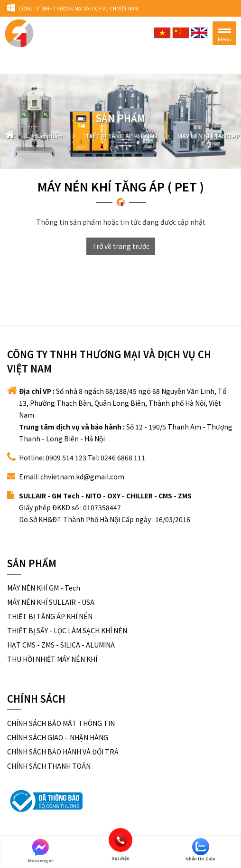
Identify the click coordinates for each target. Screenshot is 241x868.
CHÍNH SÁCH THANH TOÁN (49, 766)
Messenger (41, 851)
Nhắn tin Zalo (200, 850)
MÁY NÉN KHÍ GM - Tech (44, 588)
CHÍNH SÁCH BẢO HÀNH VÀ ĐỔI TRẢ (63, 752)
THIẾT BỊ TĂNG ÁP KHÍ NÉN (50, 616)
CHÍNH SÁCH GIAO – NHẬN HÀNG (58, 737)
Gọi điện (120, 840)
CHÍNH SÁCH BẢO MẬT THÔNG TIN (61, 723)
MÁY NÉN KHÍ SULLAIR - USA (51, 602)
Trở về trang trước (121, 246)
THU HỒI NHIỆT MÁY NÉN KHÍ (52, 659)
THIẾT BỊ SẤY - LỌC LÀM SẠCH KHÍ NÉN (67, 630)
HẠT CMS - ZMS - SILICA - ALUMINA (61, 645)
